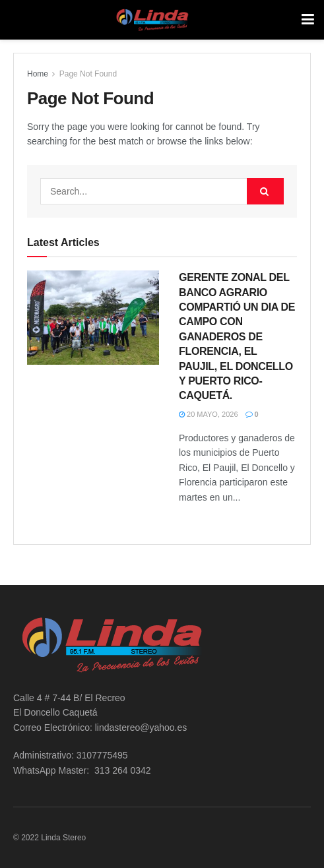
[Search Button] (265, 191)
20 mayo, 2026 (209, 414)
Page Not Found (88, 74)
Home (38, 74)
